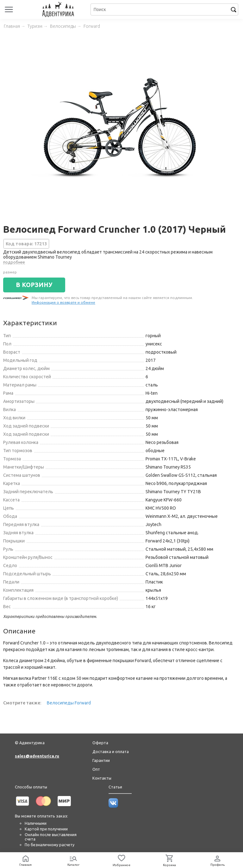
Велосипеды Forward (69, 703)
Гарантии (101, 760)
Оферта (100, 743)
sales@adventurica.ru (37, 756)
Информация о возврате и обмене (63, 302)
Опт (96, 769)
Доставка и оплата (111, 751)
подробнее (14, 262)
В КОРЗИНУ (34, 285)
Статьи (115, 787)
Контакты (102, 778)
